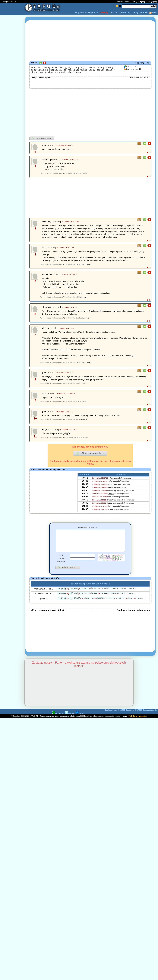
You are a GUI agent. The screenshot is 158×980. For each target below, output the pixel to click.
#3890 (79, 605)
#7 (64, 386)
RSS (153, 13)
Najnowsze (81, 13)
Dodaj (135, 13)
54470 (85, 499)
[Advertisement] (12, 458)
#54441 (106, 600)
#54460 (75, 595)
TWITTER (70, 721)
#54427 (86, 595)
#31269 (123, 605)
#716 (133, 605)
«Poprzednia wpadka (42, 79)
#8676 (103, 605)
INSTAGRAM (58, 721)
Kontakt (144, 13)
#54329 (115, 600)
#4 (64, 299)
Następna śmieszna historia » (133, 617)
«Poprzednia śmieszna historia (48, 617)
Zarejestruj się (139, 2)
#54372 (132, 600)
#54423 (124, 595)
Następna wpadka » (139, 79)
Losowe (114, 13)
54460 (85, 485)
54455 (85, 481)
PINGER (80, 721)
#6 (64, 365)
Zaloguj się (152, 2)
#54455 (96, 595)
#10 (65, 439)
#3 (64, 266)
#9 (64, 421)
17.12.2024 (139, 63)
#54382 (124, 600)
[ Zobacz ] (84, 175)
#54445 (63, 595)
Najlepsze (93, 13)
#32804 (141, 605)
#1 (64, 175)
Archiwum (125, 13)
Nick (61, 562)
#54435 (132, 595)
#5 (64, 320)
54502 (85, 503)
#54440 (115, 595)
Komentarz (88, 530)
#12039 (65, 605)
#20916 (91, 605)
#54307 (63, 600)
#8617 (113, 605)
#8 (64, 404)
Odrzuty (104, 13)
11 (132, 69)
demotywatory (54, 723)
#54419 (106, 595)
